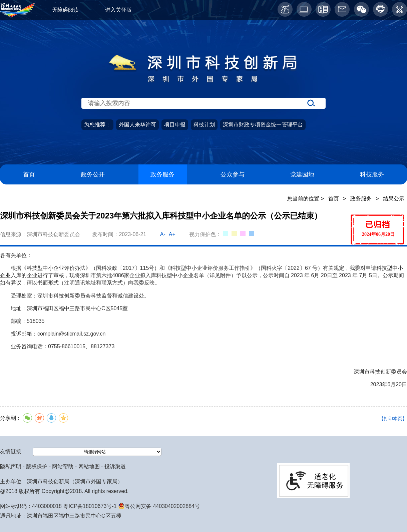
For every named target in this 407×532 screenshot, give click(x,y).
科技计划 (204, 125)
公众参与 (233, 174)
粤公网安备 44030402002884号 (159, 506)
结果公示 (394, 199)
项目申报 (175, 125)
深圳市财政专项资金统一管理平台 (263, 125)
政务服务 (162, 174)
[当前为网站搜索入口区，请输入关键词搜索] (203, 91)
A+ (172, 234)
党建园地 (302, 174)
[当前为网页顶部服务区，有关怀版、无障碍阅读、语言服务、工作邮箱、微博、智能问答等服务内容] (203, 10)
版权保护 (37, 466)
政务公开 (93, 174)
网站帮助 (63, 466)
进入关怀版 (118, 10)
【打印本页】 (393, 419)
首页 (29, 174)
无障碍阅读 (65, 10)
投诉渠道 (115, 466)
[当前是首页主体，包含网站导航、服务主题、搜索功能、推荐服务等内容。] (203, 118)
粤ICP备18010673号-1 (90, 506)
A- (163, 234)
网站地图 (89, 466)
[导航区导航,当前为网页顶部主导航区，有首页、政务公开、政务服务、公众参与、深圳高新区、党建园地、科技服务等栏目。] (203, 175)
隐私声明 (11, 466)
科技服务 (372, 174)
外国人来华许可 (137, 125)
